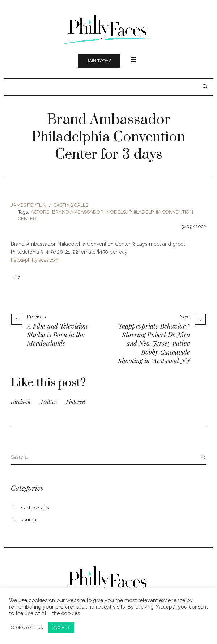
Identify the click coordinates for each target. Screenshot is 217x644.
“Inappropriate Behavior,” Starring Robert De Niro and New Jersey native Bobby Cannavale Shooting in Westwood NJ (153, 343)
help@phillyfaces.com (35, 260)
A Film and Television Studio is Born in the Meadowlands (57, 335)
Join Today (99, 61)
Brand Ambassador (78, 212)
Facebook (21, 402)
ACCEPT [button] (61, 628)
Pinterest (76, 402)
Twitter (48, 402)
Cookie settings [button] (27, 628)
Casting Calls (71, 205)
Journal (29, 520)
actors (40, 212)
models (116, 212)
